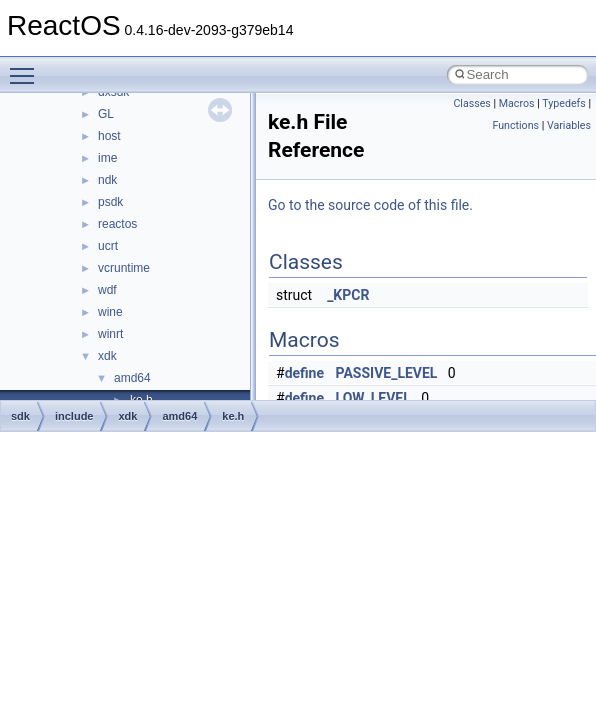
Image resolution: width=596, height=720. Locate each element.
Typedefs (564, 103)
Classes (471, 103)
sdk (20, 416)
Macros (517, 103)
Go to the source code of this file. (370, 205)
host (109, 136)
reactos (117, 224)
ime (107, 158)
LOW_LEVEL (373, 398)
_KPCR (348, 295)
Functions (515, 125)
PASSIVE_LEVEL (387, 373)
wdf (107, 290)
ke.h (233, 416)
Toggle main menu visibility (27, 67)
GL (106, 114)
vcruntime (124, 268)
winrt (110, 334)
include (74, 416)
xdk (107, 356)
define (304, 373)
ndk (107, 180)
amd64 (132, 378)
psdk (110, 202)
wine (110, 312)
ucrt (108, 246)
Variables (569, 125)
